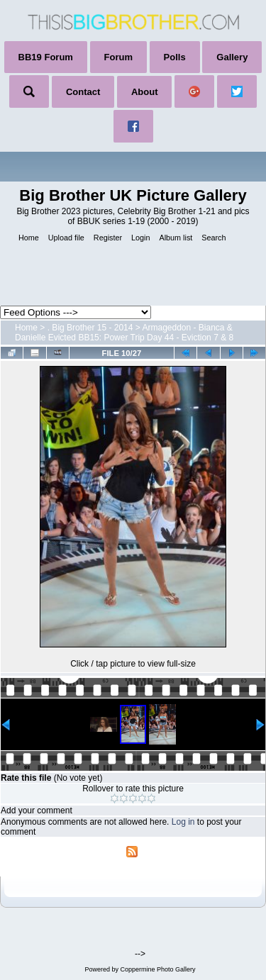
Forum (118, 57)
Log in (183, 822)
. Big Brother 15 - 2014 (90, 328)
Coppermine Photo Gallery (157, 969)
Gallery (232, 57)
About (145, 92)
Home (26, 328)
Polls (175, 57)
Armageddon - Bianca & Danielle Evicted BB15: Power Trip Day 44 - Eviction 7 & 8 (124, 333)
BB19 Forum (46, 57)
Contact (83, 92)
